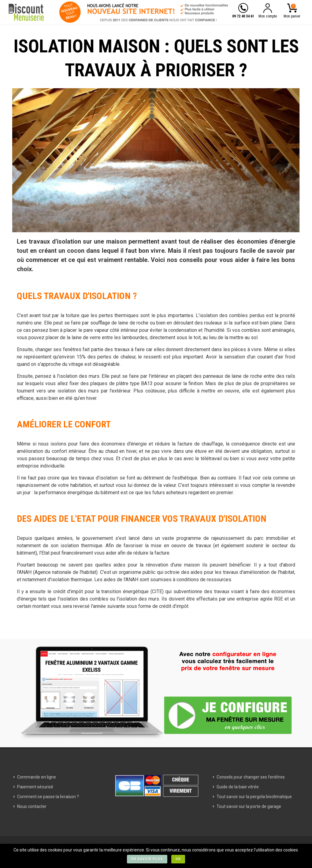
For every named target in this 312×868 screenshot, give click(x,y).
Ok (178, 859)
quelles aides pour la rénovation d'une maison (147, 565)
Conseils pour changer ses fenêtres (251, 777)
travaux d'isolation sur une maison (78, 241)
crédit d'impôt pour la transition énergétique (101, 591)
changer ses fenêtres (58, 349)
